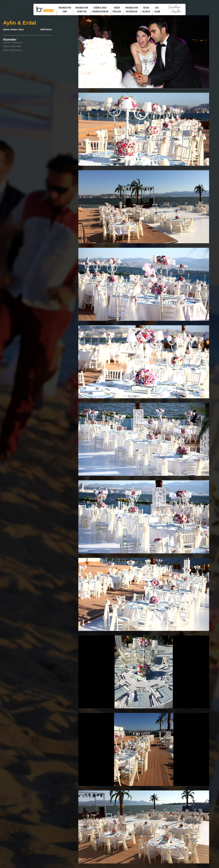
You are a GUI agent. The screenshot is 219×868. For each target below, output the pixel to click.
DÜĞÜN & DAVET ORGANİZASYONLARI (100, 9)
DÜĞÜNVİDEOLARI (117, 9)
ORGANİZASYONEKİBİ (65, 9)
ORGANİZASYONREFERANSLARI (131, 9)
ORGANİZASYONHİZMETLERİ (82, 9)
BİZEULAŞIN (157, 9)
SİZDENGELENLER (146, 9)
